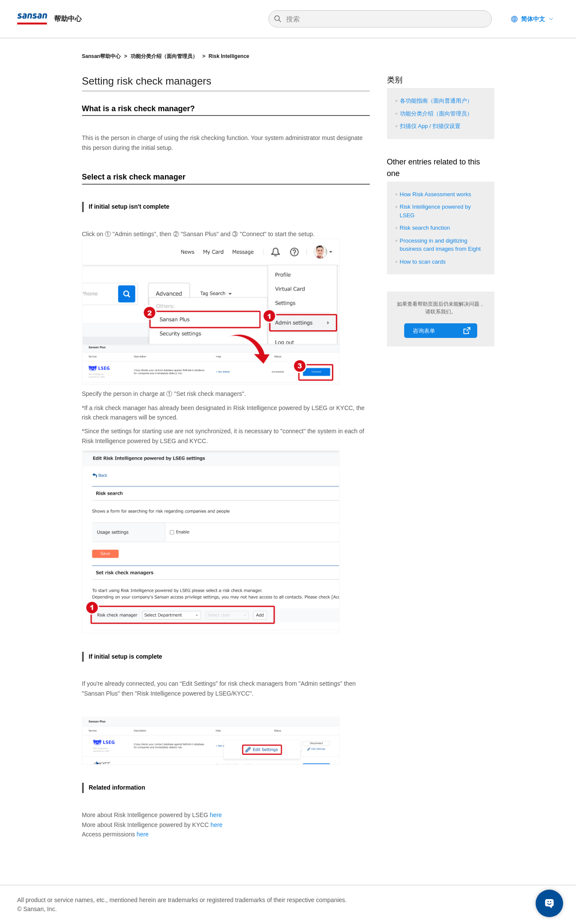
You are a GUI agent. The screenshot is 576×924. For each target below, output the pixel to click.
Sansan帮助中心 (102, 56)
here (216, 815)
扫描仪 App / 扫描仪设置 (430, 126)
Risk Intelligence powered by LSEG (435, 211)
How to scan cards (423, 262)
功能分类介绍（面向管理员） (165, 56)
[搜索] (384, 19)
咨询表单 (424, 331)
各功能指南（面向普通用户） (436, 101)
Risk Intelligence (229, 56)
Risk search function (425, 228)
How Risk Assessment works (436, 194)
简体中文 (533, 19)
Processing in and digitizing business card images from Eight (440, 245)
